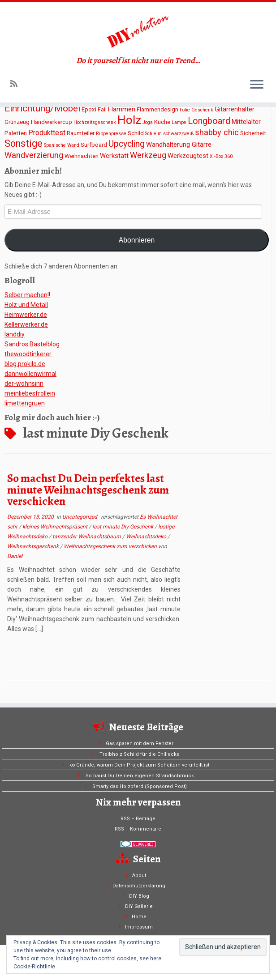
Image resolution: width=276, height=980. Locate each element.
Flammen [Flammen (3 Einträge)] (122, 109)
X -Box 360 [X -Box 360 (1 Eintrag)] (221, 156)
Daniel (15, 556)
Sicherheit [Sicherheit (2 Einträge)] (253, 133)
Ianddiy (15, 334)
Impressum (139, 927)
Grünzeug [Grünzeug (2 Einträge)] (17, 122)
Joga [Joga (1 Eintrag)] (148, 122)
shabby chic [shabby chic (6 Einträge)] (217, 132)
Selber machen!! (27, 295)
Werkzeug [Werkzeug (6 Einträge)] (148, 155)
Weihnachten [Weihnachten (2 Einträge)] (82, 156)
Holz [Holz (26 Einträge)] (129, 120)
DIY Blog (139, 896)
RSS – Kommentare (138, 829)
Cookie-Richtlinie (34, 967)
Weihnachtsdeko (147, 537)
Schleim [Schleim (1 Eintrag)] (153, 134)
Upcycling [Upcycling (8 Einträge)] (127, 144)
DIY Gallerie (139, 906)
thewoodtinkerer (28, 354)
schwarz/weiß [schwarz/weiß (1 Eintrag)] (178, 134)
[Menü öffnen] (257, 85)
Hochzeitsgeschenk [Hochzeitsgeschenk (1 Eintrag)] (95, 122)
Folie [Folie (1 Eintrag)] (185, 110)
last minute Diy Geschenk (123, 527)
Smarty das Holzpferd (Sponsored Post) (140, 786)
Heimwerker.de (26, 315)
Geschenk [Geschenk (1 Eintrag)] (202, 110)
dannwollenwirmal (30, 374)
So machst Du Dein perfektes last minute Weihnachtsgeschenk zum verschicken (88, 490)
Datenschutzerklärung (139, 886)
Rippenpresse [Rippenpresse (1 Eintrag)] (111, 134)
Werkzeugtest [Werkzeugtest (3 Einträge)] (188, 156)
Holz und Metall (26, 305)
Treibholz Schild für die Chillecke (140, 754)
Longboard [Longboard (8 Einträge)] (209, 121)
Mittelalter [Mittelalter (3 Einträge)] (246, 122)
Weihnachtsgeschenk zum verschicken (111, 546)
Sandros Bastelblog (32, 344)
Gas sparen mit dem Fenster (140, 744)
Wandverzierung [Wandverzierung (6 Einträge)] (34, 155)
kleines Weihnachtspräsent (56, 527)
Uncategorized (80, 517)
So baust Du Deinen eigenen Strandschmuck (140, 776)
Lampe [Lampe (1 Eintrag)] (179, 122)
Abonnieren (137, 240)
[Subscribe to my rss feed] (17, 84)
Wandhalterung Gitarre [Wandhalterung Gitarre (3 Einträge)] (179, 145)
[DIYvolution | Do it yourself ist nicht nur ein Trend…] (138, 29)
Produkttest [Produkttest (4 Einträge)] (47, 133)
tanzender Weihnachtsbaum (87, 537)
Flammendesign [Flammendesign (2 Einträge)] (157, 109)
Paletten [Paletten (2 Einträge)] (16, 133)
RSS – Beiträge (138, 819)
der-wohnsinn (24, 383)
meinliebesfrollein (30, 393)
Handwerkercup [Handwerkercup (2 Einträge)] (52, 122)
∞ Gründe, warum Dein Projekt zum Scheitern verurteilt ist (140, 765)
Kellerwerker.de (26, 324)
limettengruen (25, 403)
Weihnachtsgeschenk (34, 546)
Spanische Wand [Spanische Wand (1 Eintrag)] (62, 145)
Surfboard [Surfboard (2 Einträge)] (94, 145)
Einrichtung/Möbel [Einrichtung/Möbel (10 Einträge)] (42, 108)
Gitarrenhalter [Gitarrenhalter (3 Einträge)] (235, 109)
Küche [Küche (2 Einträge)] (162, 122)
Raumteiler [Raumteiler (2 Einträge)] (81, 133)
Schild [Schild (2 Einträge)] (136, 133)
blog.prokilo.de (25, 364)
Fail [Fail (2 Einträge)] (102, 109)
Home (139, 917)
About (139, 876)
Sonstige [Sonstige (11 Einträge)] (24, 143)
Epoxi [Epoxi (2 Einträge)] (89, 109)
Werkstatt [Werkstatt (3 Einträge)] (114, 156)
